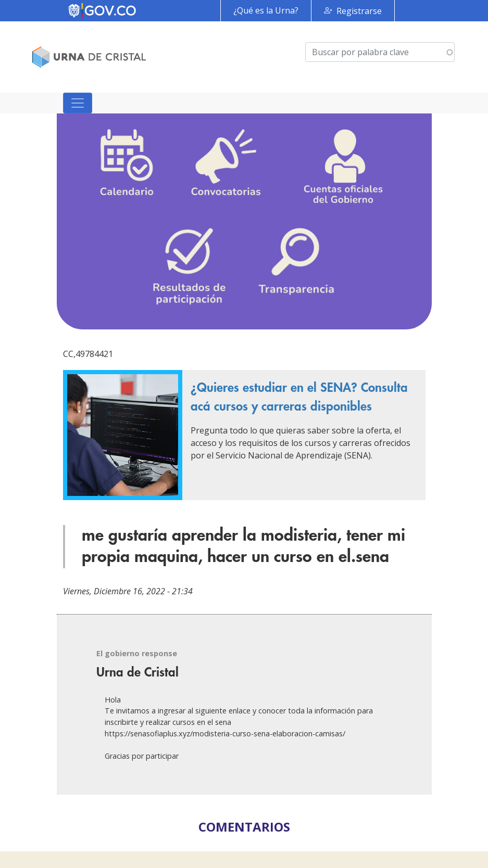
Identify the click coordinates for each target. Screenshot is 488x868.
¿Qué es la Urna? (266, 10)
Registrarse (359, 11)
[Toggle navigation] (78, 103)
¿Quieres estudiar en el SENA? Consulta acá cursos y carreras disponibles (299, 397)
